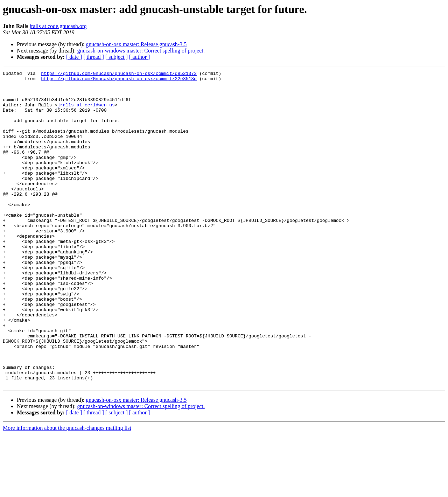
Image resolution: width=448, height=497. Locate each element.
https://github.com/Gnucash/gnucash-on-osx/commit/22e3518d (119, 80)
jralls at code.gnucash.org (58, 26)
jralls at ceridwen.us (86, 112)
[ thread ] (94, 57)
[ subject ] (117, 57)
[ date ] (74, 57)
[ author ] (140, 57)
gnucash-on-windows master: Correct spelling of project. (141, 51)
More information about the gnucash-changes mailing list (67, 491)
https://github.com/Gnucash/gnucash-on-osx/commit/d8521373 (119, 74)
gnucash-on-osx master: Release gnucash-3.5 (136, 44)
